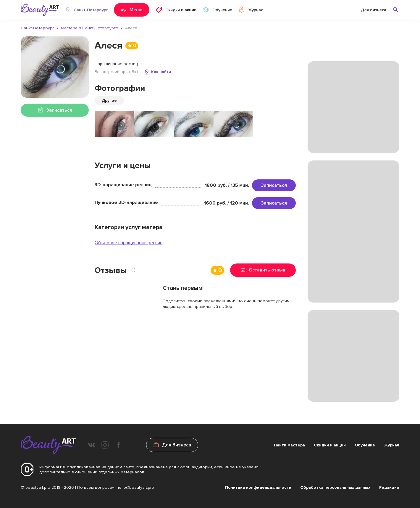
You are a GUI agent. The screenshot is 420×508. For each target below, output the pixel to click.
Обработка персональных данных (335, 487)
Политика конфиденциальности (258, 487)
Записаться (274, 185)
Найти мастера (289, 445)
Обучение (365, 445)
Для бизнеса (374, 10)
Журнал (392, 445)
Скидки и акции (330, 445)
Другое (109, 101)
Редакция (389, 487)
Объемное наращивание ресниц (129, 243)
